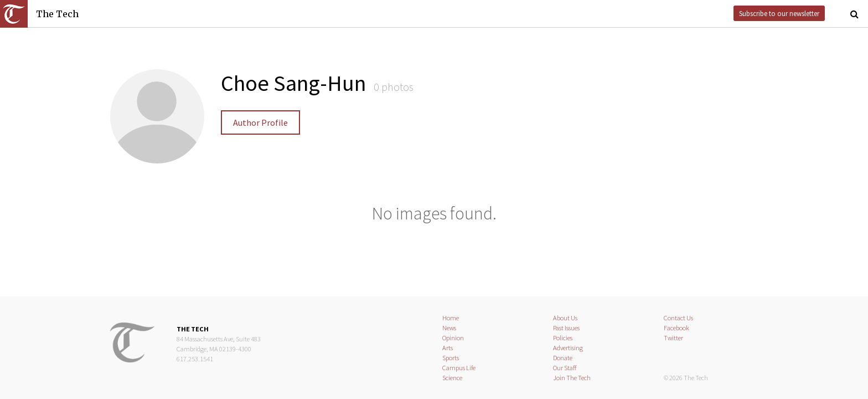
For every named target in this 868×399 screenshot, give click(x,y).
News (449, 328)
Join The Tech (572, 378)
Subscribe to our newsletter (779, 13)
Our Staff (565, 368)
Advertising (568, 348)
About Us (565, 318)
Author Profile (260, 122)
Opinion (453, 338)
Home (451, 318)
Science (452, 378)
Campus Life (459, 368)
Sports (451, 358)
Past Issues (566, 328)
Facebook (676, 328)
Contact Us (678, 318)
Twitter (673, 338)
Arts (448, 348)
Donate (563, 358)
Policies (563, 338)
